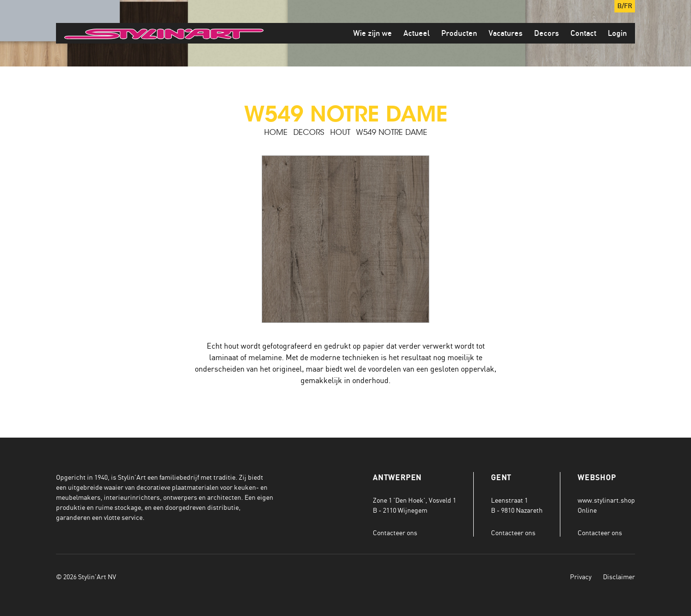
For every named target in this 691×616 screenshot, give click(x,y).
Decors (546, 33)
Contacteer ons (395, 533)
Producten (459, 33)
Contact (583, 33)
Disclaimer (619, 577)
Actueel (417, 33)
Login (617, 33)
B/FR (625, 6)
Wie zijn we (373, 33)
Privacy (581, 577)
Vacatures (506, 33)
